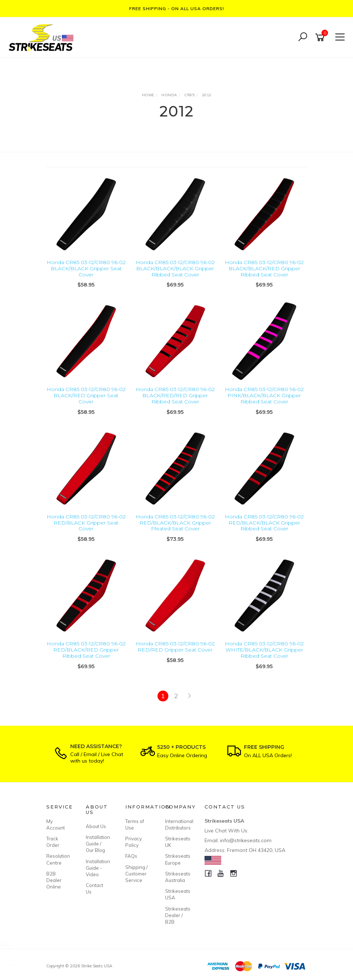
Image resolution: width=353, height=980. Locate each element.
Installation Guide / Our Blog (97, 844)
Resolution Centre (58, 859)
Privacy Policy (134, 842)
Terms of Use (135, 824)
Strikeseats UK (177, 842)
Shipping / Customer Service (136, 874)
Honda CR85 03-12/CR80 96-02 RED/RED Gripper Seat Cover (175, 647)
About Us (96, 826)
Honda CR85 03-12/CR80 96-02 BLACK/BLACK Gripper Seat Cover (86, 268)
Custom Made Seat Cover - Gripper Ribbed (66, 950)
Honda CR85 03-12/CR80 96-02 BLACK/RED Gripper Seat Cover (86, 395)
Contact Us (94, 888)
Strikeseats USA (177, 894)
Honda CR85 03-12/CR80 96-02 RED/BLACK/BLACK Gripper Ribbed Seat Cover (264, 523)
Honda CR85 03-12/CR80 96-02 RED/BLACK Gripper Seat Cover (86, 523)
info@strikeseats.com (246, 840)
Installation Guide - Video (97, 868)
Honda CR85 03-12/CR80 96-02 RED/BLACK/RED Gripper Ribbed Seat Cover (86, 650)
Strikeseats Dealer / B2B (177, 915)
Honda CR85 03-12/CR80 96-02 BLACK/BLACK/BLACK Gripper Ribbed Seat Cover (175, 268)
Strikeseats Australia (177, 877)
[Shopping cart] (321, 37)
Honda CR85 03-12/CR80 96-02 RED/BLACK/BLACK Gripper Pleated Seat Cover (175, 523)
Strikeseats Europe (177, 859)
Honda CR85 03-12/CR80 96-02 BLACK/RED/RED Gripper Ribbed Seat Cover (175, 395)
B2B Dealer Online (54, 880)
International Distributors (177, 824)
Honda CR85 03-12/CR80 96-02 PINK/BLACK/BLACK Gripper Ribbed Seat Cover (264, 395)
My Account (56, 824)
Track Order (53, 842)
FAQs (131, 856)
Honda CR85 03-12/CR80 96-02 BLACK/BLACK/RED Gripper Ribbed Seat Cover (264, 268)
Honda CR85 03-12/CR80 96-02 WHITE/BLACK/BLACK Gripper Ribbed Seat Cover (264, 650)
